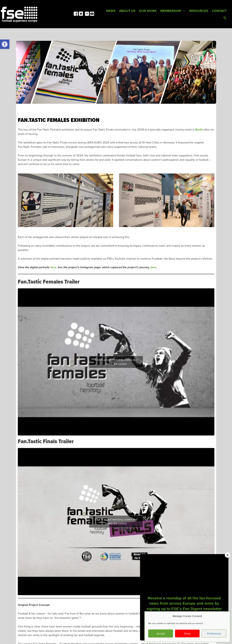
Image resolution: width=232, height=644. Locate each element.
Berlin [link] (199, 130)
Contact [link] (219, 11)
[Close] (227, 555)
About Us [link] (127, 11)
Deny (187, 634)
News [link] (111, 11)
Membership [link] (173, 11)
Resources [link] (199, 11)
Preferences (214, 634)
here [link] (53, 267)
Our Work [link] (148, 11)
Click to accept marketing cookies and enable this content (116, 362)
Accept (161, 634)
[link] (5, 44)
